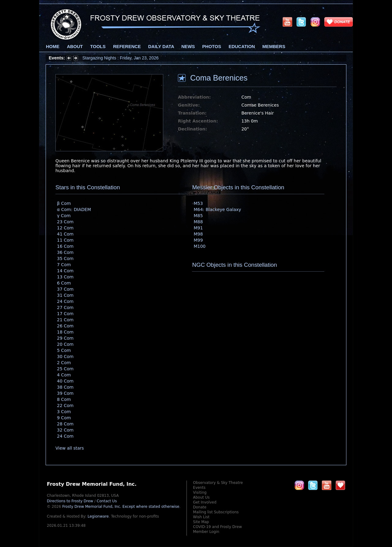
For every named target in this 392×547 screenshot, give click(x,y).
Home (53, 47)
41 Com (65, 234)
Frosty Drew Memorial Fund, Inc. (121, 507)
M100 (200, 246)
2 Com (64, 363)
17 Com (65, 314)
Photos (212, 47)
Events (199, 488)
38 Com (65, 387)
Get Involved (205, 502)
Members (274, 47)
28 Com (65, 424)
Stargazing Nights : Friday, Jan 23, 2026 (121, 58)
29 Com (65, 338)
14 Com (65, 271)
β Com (64, 203)
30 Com (65, 356)
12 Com (65, 228)
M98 (198, 234)
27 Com (65, 307)
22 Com (65, 406)
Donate (200, 507)
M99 (198, 240)
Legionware (98, 516)
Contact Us (107, 501)
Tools (98, 47)
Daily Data (161, 47)
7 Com (64, 265)
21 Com (65, 320)
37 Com (65, 289)
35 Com (65, 258)
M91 (198, 228)
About (75, 47)
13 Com (65, 277)
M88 (198, 222)
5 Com (64, 350)
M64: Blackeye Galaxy (217, 209)
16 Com (65, 246)
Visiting (200, 492)
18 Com (65, 332)
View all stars (70, 448)
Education (242, 47)
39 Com (65, 393)
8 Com (64, 399)
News (188, 47)
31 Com (65, 295)
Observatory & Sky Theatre (218, 483)
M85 (198, 216)
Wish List (201, 517)
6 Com (64, 283)
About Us (201, 497)
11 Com (65, 240)
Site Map (201, 522)
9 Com (64, 418)
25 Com (65, 369)
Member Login (206, 532)
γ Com (64, 216)
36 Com (65, 252)
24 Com (65, 301)
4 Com (64, 375)
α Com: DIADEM (74, 209)
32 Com (65, 430)
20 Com (65, 344)
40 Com (65, 381)
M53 (198, 203)
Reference (127, 47)
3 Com (64, 412)
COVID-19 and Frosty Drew (217, 527)
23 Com (65, 222)
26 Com (65, 326)
